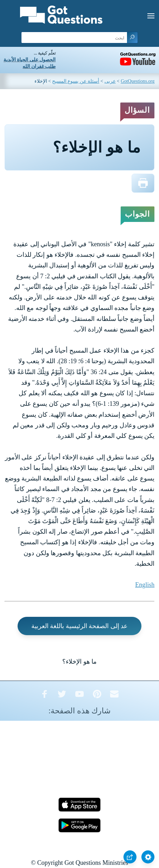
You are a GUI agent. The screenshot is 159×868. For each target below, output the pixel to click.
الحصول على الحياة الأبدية (30, 60)
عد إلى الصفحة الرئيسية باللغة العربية (80, 626)
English (145, 585)
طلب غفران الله (39, 66)
